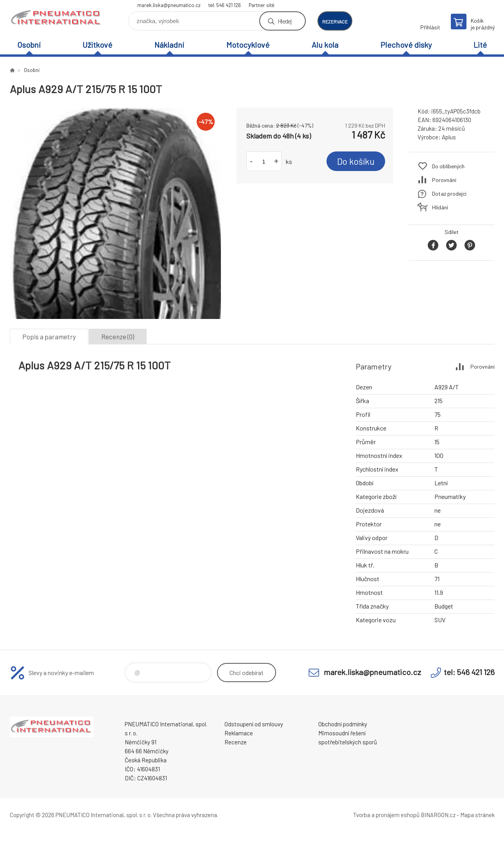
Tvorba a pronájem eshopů (386, 815)
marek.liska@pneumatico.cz (169, 5)
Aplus (449, 137)
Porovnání (444, 180)
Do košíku (356, 161)
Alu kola (325, 45)
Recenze (236, 742)
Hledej (285, 21)
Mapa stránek (477, 815)
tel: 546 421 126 (225, 5)
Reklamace (239, 733)
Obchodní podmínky (343, 724)
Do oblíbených (448, 166)
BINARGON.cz (438, 815)
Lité (480, 45)
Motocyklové (248, 45)
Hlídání (440, 207)
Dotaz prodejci (449, 194)
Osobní (29, 45)
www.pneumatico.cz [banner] (57, 18)
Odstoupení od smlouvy (254, 724)
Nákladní (169, 45)
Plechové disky (406, 45)
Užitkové (97, 45)
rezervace (335, 22)
